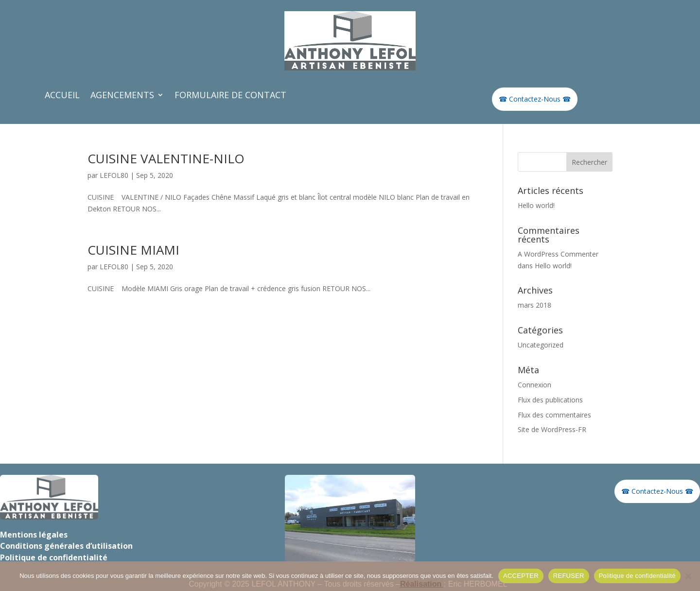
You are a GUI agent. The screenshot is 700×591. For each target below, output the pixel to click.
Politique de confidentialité (637, 576)
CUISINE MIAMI (133, 250)
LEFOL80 (114, 175)
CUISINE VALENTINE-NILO (166, 158)
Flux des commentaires (554, 415)
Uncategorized (541, 345)
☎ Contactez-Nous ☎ (535, 99)
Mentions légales (34, 535)
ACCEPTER (521, 576)
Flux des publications (550, 400)
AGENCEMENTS (122, 96)
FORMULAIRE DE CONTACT (230, 96)
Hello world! (536, 205)
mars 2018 (534, 305)
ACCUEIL (62, 96)
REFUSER (569, 576)
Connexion (534, 385)
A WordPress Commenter (558, 254)
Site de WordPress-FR (552, 429)
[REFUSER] (688, 576)
